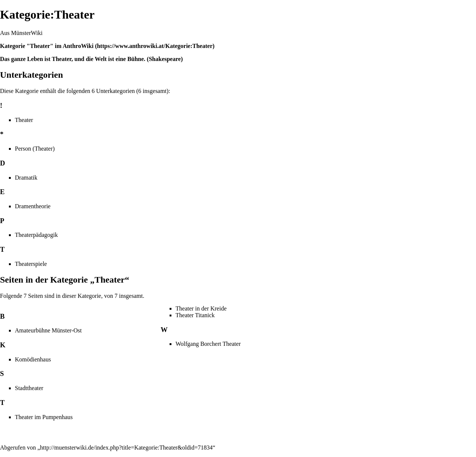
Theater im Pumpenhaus (44, 417)
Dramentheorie (33, 206)
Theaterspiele (31, 264)
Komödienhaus (33, 359)
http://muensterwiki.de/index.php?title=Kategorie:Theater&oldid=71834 (126, 448)
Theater (24, 120)
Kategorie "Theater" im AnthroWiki (47, 46)
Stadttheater (29, 388)
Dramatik (26, 178)
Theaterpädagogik (36, 235)
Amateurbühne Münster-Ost (48, 330)
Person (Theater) (35, 149)
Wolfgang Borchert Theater (208, 344)
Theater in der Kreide (201, 308)
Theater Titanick (195, 315)
